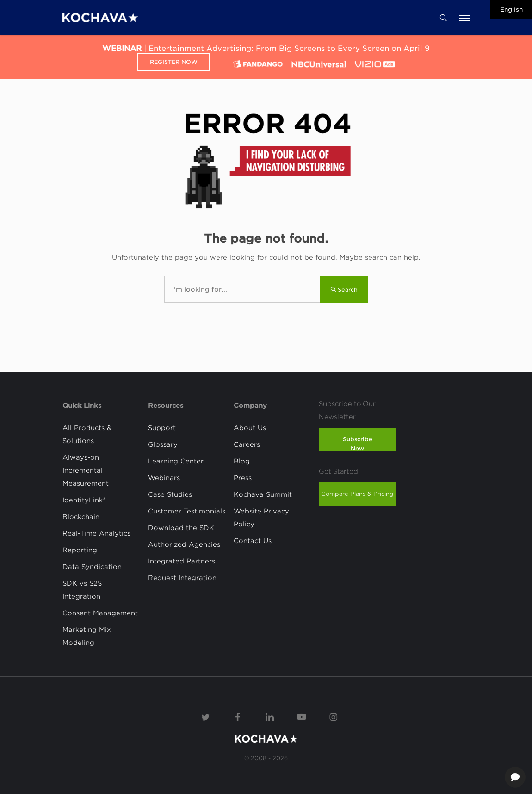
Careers (247, 444)
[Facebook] (238, 716)
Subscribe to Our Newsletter (347, 410)
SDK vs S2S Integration (82, 590)
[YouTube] (302, 716)
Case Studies (170, 494)
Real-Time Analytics (96, 533)
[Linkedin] (270, 716)
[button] (464, 18)
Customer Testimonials (187, 511)
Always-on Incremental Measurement (86, 470)
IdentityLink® (84, 500)
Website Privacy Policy (261, 518)
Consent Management (100, 613)
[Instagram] (334, 716)
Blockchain (81, 517)
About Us (250, 428)
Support (162, 428)
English (511, 9)
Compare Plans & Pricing (357, 494)
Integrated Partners (182, 561)
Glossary (163, 444)
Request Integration (182, 578)
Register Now (174, 62)
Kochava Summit (263, 494)
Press (243, 478)
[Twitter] (206, 716)
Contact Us (253, 541)
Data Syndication (92, 567)
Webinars (164, 478)
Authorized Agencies (184, 544)
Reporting (80, 550)
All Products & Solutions (87, 434)
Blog (242, 461)
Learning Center (176, 461)
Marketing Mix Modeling (87, 636)
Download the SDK (181, 528)
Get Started (338, 471)
